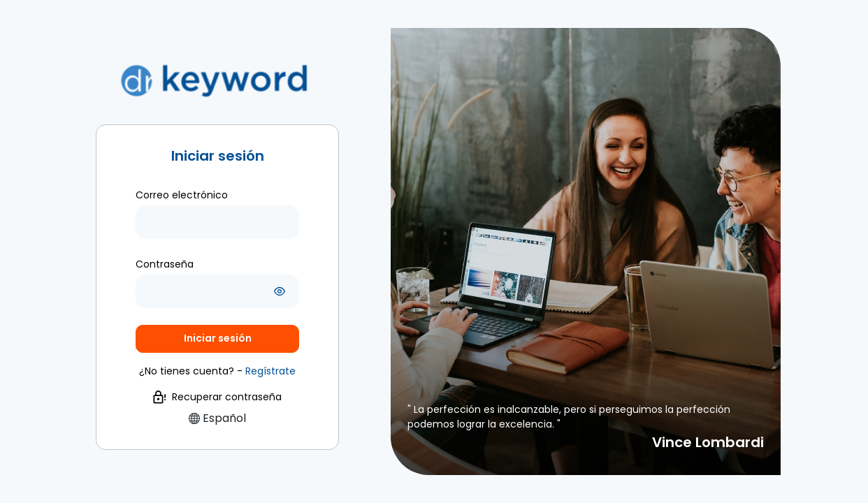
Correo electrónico (182, 195)
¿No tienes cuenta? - (217, 371)
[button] (270, 371)
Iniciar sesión (218, 338)
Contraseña (165, 264)
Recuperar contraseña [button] (217, 397)
